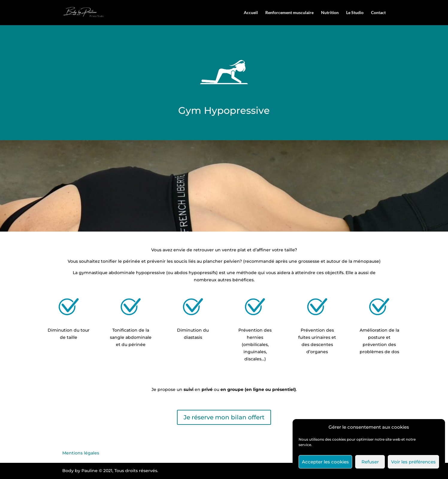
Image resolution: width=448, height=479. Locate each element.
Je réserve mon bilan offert (224, 417)
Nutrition (330, 13)
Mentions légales (81, 453)
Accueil (251, 13)
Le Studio (355, 13)
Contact (378, 13)
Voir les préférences (413, 462)
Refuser (370, 462)
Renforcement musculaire (289, 13)
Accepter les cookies (325, 462)
